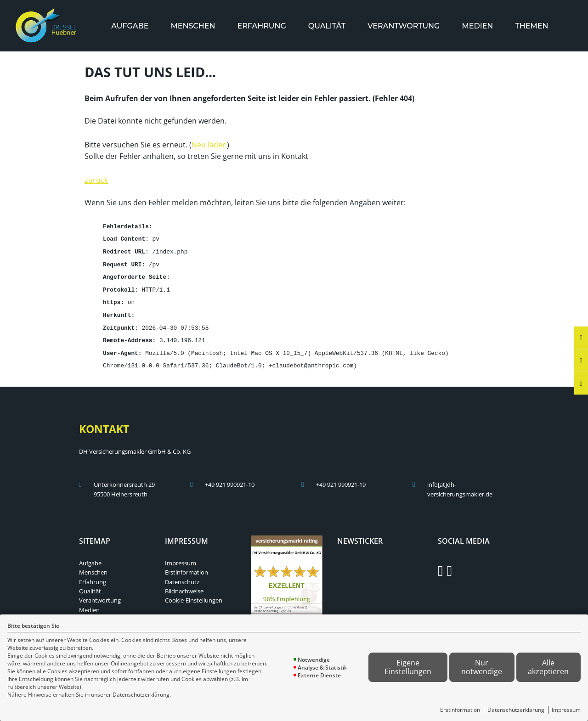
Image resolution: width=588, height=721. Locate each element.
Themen (531, 26)
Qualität (327, 26)
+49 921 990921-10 (230, 478)
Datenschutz (182, 575)
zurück (96, 179)
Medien (477, 26)
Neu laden (209, 144)
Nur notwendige (482, 667)
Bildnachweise (184, 585)
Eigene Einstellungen (408, 667)
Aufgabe (130, 26)
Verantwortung (404, 26)
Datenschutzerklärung (516, 710)
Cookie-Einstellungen (194, 594)
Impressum (566, 710)
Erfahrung (261, 26)
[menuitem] (130, 26)
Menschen (193, 26)
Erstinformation (460, 710)
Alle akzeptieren (548, 667)
